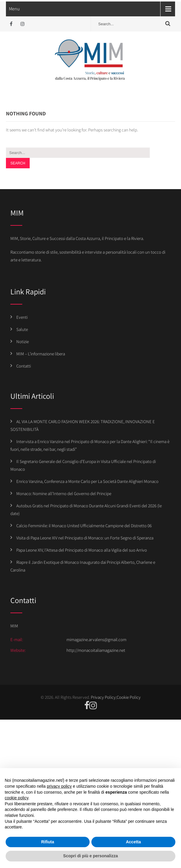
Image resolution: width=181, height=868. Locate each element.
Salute (22, 329)
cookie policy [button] (16, 798)
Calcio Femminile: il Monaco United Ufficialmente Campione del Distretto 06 (84, 526)
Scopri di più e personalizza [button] (90, 856)
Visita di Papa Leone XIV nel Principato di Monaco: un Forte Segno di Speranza (85, 538)
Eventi (22, 317)
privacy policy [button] (59, 786)
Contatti (24, 366)
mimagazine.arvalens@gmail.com (96, 639)
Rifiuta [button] (48, 842)
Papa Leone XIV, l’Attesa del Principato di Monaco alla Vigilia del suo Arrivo (82, 550)
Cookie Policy (129, 697)
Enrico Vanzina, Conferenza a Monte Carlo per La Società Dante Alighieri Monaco (87, 481)
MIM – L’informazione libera (41, 354)
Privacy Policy (103, 697)
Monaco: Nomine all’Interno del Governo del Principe (64, 493)
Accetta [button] (133, 842)
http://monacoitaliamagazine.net (96, 650)
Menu (14, 9)
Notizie (23, 342)
